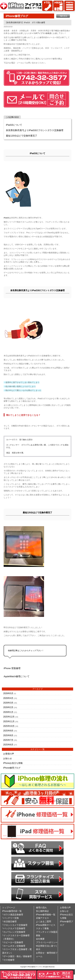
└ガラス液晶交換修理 (13, 915)
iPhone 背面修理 (12, 668)
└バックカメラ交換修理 (14, 928)
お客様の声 (9, 754)
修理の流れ (41, 908)
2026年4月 (8, 698)
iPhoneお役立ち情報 (13, 763)
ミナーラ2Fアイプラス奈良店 (40, 33)
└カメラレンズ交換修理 (14, 932)
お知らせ (8, 758)
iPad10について (14, 125)
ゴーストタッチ (57, 477)
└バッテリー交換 (10, 918)
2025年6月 (8, 745)
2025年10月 (9, 726)
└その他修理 (8, 960)
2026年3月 (8, 703)
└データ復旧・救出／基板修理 (17, 956)
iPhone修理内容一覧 (12, 911)
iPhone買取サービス (46, 925)
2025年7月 (8, 740)
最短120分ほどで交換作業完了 (22, 136)
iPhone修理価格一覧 (46, 915)
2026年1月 (8, 712)
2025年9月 (8, 731)
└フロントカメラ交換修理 (15, 925)
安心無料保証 (42, 911)
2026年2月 (8, 707)
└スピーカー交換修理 (13, 942)
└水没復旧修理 (9, 922)
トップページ (9, 908)
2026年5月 (8, 693)
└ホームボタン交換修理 (14, 946)
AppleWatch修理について (17, 676)
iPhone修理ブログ (12, 768)
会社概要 (40, 939)
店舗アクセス (42, 918)
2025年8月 (8, 735)
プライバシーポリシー (47, 942)
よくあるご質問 (43, 922)
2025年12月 (9, 717)
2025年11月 (9, 721)
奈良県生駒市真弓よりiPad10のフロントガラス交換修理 (35, 130)
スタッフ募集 (42, 928)
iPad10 (6, 218)
